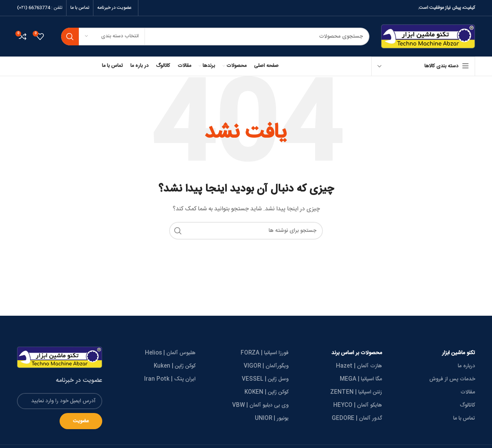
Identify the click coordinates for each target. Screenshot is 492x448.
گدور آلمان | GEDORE (357, 418)
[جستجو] (215, 37)
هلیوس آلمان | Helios (170, 353)
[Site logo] (428, 37)
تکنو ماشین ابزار (459, 353)
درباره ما (466, 366)
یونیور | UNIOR (272, 418)
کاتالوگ (467, 405)
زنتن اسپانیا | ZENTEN (356, 392)
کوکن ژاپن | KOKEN (267, 392)
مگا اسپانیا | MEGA (361, 379)
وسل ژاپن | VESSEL (265, 379)
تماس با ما (464, 418)
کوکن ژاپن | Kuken (175, 366)
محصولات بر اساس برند (357, 353)
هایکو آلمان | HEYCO (358, 405)
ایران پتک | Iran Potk (170, 379)
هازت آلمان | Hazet (359, 366)
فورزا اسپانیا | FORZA (265, 353)
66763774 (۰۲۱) (33, 8)
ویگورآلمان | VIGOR (266, 366)
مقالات (468, 392)
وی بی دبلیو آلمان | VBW (260, 405)
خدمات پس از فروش (452, 379)
